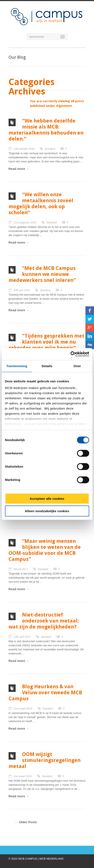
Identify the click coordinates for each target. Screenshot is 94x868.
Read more (17, 169)
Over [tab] (77, 366)
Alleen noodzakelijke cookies (47, 511)
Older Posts (28, 822)
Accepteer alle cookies (47, 499)
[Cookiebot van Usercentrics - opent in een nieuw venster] (70, 354)
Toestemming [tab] (17, 366)
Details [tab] (47, 366)
